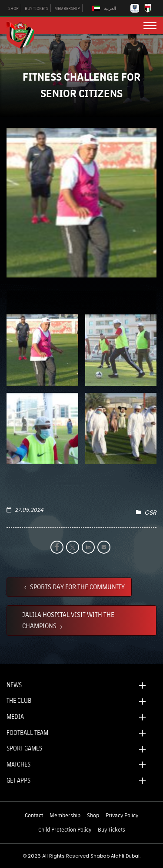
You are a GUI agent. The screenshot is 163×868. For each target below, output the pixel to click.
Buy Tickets (111, 829)
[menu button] (150, 26)
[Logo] (24, 34)
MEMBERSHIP (67, 8)
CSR (150, 512)
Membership (65, 815)
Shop (93, 815)
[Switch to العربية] (105, 8)
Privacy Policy (122, 815)
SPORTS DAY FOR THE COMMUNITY (77, 587)
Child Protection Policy (65, 829)
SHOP (13, 8)
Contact (34, 815)
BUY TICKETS (37, 8)
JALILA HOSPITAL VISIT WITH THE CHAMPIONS (68, 620)
